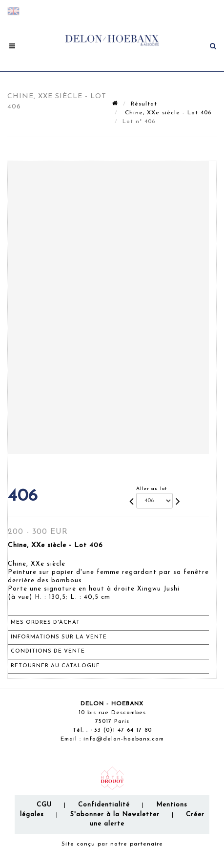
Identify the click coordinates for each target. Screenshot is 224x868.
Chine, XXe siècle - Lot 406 (167, 113)
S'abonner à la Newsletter (115, 815)
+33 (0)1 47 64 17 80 (121, 730)
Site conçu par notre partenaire (112, 844)
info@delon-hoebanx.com (124, 739)
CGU (44, 805)
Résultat (144, 104)
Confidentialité (104, 805)
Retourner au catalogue (55, 666)
